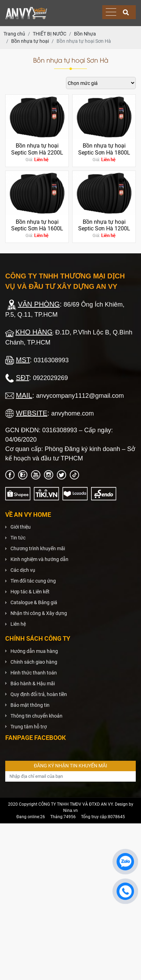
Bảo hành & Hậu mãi (33, 683)
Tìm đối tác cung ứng (33, 581)
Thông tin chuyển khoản (36, 716)
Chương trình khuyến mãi (38, 548)
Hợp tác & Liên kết (30, 592)
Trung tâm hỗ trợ (29, 727)
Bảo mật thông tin (30, 705)
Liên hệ (18, 624)
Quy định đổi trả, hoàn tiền (39, 694)
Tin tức (18, 538)
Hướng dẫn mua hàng (34, 651)
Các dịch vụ (23, 570)
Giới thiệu (21, 527)
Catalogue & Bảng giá (34, 602)
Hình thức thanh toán (34, 673)
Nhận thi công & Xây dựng (39, 613)
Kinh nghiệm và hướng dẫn (39, 559)
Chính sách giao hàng (34, 662)
